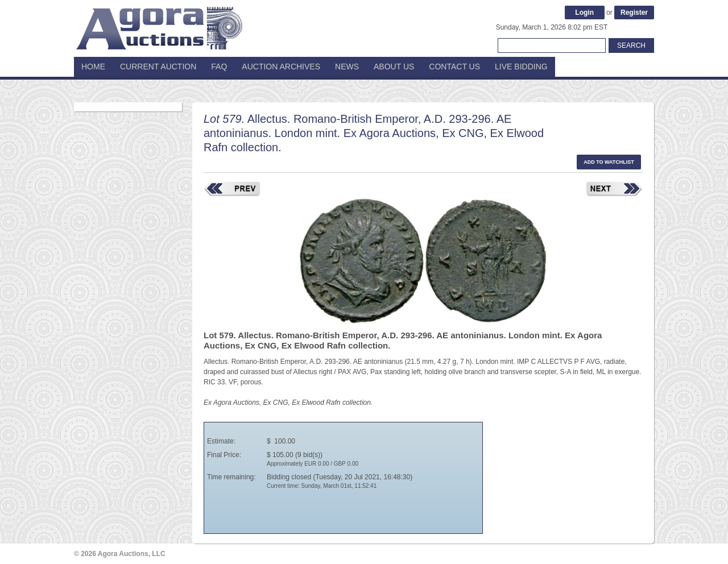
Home (93, 67)
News (347, 67)
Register (634, 13)
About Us (394, 67)
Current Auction (158, 67)
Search (631, 45)
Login (584, 13)
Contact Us (454, 67)
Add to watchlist (609, 162)
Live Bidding (521, 67)
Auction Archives (281, 67)
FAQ (219, 67)
